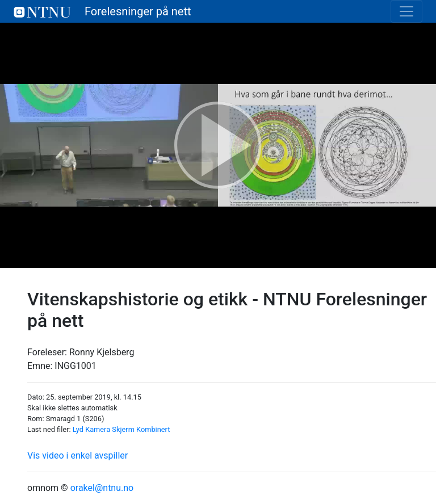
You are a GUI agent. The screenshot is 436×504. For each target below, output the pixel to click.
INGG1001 (76, 366)
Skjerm (123, 429)
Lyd (78, 429)
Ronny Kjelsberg (102, 352)
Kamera (98, 429)
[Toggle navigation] (406, 11)
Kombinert (153, 429)
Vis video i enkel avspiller (77, 455)
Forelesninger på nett (102, 11)
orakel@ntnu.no (102, 488)
